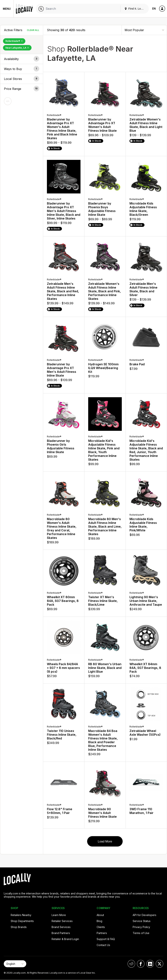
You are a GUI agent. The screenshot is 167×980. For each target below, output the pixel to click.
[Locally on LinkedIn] (150, 964)
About (100, 915)
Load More (105, 841)
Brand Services (61, 927)
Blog (99, 921)
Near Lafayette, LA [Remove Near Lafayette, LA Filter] (17, 48)
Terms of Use (141, 933)
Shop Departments (22, 921)
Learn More (59, 915)
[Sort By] (144, 30)
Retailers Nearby (21, 915)
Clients (101, 927)
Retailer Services (62, 921)
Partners (102, 933)
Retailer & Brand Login (65, 939)
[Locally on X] (159, 964)
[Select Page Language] (15, 964)
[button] (22, 59)
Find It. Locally (135, 9)
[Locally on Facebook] (141, 964)
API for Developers (144, 915)
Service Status (142, 921)
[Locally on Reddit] (131, 964)
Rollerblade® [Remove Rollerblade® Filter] (14, 41)
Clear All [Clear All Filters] (33, 30)
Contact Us (103, 945)
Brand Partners (61, 933)
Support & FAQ (106, 939)
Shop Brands (19, 927)
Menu (7, 9)
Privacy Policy (141, 927)
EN (154, 9)
